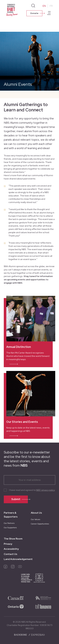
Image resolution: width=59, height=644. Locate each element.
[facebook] (6, 567)
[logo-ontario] (16, 606)
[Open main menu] (49, 14)
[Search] (33, 6)
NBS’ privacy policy (45, 490)
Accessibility (11, 549)
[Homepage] (13, 10)
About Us (36, 513)
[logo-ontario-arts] (43, 598)
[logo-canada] (16, 598)
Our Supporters (10, 528)
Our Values (35, 519)
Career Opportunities (40, 524)
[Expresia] (37, 635)
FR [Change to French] (51, 6)
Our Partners (9, 523)
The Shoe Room (13, 539)
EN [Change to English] (44, 6)
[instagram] (13, 567)
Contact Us (10, 554)
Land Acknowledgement (18, 559)
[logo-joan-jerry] (29, 580)
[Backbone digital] (21, 635)
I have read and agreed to (32, 490)
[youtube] (20, 567)
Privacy (8, 544)
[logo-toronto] (43, 606)
